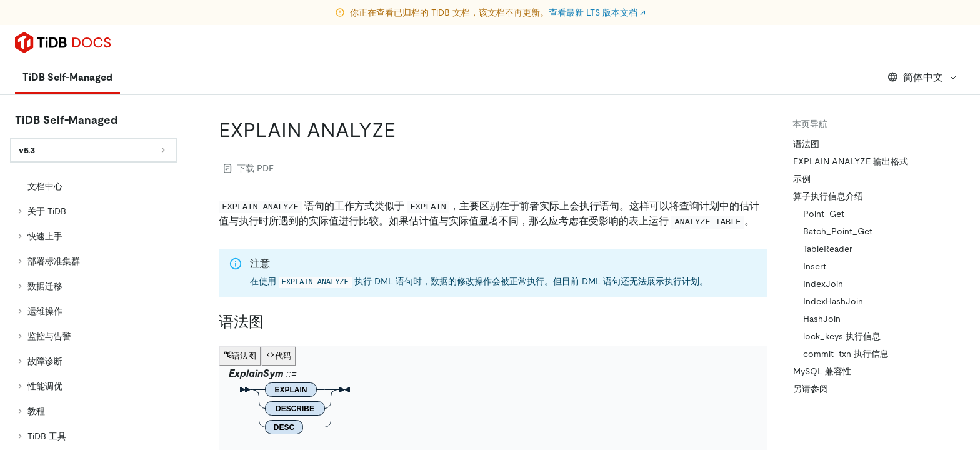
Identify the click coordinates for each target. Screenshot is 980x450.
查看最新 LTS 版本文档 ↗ (597, 12)
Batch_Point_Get (838, 231)
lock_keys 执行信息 (842, 336)
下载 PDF (249, 168)
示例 (802, 179)
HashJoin (822, 319)
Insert (815, 266)
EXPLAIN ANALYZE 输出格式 (851, 161)
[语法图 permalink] (274, 322)
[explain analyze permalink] (406, 130)
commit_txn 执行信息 (846, 354)
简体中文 (923, 77)
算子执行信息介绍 (828, 196)
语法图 (806, 144)
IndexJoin (823, 284)
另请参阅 (811, 389)
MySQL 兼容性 (822, 371)
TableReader (828, 249)
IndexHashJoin (833, 301)
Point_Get (824, 214)
